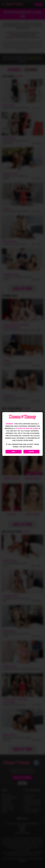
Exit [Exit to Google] (14, 452)
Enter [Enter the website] (31, 452)
